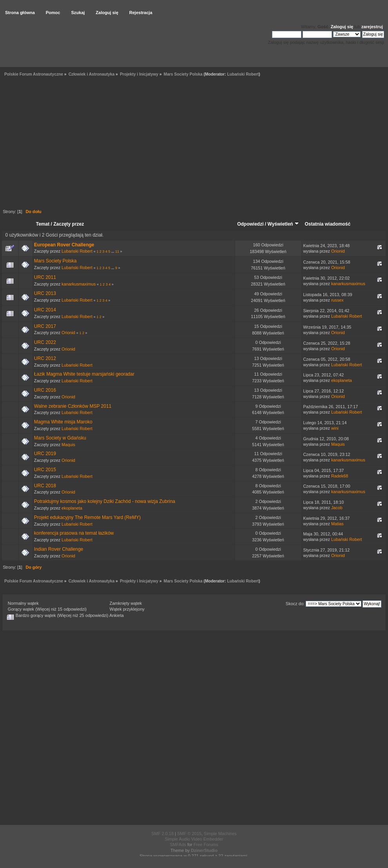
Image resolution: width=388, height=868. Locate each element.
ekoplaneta (342, 380)
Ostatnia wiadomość (327, 224)
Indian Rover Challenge (59, 549)
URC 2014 (45, 310)
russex (337, 300)
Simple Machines (220, 834)
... (113, 251)
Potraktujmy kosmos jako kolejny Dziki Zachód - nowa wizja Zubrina (105, 501)
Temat (43, 224)
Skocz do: (295, 604)
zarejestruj (372, 27)
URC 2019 (45, 454)
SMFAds (178, 844)
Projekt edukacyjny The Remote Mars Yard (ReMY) (87, 517)
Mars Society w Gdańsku (60, 438)
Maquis (68, 445)
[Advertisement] (73, 144)
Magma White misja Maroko (63, 422)
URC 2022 (45, 342)
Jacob (337, 508)
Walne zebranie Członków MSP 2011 (73, 406)
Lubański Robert (243, 74)
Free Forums (206, 844)
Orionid (338, 251)
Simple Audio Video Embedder (194, 839)
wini (335, 428)
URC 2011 (45, 277)
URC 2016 (45, 390)
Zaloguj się (342, 27)
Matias (337, 524)
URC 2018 (45, 486)
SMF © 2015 (189, 834)
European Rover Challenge (64, 245)
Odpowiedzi (250, 224)
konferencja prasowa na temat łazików (74, 533)
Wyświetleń (283, 224)
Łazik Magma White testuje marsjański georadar (84, 374)
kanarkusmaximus (79, 284)
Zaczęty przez (69, 224)
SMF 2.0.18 (162, 834)
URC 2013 (45, 293)
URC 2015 (45, 470)
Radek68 (340, 476)
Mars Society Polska (55, 261)
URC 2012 (45, 358)
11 (117, 251)
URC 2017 (45, 326)
